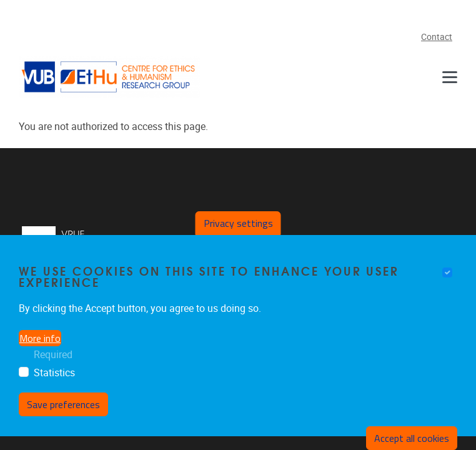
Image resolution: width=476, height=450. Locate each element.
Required (53, 360)
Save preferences (63, 409)
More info (40, 343)
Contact (437, 37)
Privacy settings (238, 228)
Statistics (54, 378)
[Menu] (450, 77)
